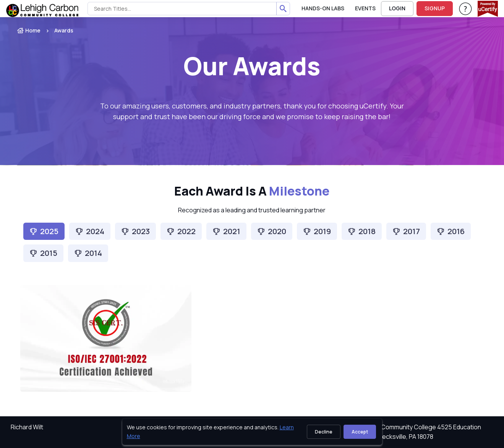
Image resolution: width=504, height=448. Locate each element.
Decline (324, 432)
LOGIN (397, 8)
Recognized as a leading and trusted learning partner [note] (252, 210)
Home (29, 30)
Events (365, 8)
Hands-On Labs (323, 8)
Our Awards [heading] (252, 66)
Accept (360, 432)
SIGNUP (435, 8)
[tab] (90, 231)
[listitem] (57, 31)
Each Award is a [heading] (252, 191)
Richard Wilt (27, 427)
